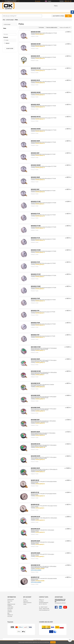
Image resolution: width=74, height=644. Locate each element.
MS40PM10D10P (35, 505)
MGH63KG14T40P (35, 298)
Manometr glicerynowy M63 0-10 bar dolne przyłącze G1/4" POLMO (43, 57)
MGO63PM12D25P (36, 456)
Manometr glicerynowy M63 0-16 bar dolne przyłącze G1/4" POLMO (43, 82)
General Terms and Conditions (11, 605)
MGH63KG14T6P (35, 335)
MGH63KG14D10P (35, 56)
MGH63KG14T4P (35, 311)
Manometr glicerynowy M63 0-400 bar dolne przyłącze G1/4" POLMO (44, 130)
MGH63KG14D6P (35, 189)
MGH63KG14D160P (36, 68)
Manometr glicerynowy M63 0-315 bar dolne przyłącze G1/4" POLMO (44, 118)
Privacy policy (10, 609)
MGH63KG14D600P (36, 165)
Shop (4, 20)
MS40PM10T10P (35, 577)
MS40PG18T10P (35, 492)
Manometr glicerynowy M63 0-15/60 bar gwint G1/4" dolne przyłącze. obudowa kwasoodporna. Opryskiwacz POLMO (44, 361)
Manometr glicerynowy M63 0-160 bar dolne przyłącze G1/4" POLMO (44, 69)
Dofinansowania (11, 599)
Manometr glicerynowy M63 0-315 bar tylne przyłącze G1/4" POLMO (43, 275)
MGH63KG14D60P (35, 177)
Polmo (16, 20)
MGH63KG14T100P (36, 201)
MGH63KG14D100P (36, 44)
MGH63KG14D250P (36, 92)
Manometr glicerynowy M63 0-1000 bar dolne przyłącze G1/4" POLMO (44, 33)
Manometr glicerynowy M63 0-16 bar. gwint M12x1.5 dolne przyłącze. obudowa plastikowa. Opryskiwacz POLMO (44, 446)
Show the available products (52, 28)
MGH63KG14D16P (35, 80)
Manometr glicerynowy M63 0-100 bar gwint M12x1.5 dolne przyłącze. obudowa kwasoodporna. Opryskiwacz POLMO (44, 373)
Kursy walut (10, 616)
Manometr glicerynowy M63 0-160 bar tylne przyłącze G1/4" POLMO (43, 227)
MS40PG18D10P (35, 480)
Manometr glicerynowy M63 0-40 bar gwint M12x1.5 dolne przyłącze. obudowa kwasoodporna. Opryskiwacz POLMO (44, 409)
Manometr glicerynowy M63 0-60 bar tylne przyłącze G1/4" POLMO (43, 324)
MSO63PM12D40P (35, 553)
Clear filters (10, 48)
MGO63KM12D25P (36, 395)
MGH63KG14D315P (36, 117)
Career (9, 603)
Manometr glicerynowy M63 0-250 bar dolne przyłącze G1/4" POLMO (44, 94)
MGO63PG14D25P (35, 432)
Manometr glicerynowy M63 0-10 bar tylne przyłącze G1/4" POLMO (43, 215)
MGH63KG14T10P (35, 214)
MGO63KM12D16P (36, 565)
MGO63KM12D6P (35, 420)
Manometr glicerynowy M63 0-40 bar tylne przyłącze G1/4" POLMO (43, 300)
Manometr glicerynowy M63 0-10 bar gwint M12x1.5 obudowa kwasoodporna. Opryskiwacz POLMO (42, 385)
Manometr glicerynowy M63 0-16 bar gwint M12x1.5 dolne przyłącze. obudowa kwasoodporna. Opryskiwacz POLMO (44, 567)
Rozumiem (53, 642)
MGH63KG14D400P (36, 129)
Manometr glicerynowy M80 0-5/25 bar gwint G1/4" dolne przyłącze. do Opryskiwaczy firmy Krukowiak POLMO (44, 470)
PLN (66, 1)
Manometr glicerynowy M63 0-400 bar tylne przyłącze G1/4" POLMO (43, 288)
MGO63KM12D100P (36, 371)
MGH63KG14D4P (35, 153)
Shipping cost (10, 615)
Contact (25, 604)
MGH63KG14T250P (36, 250)
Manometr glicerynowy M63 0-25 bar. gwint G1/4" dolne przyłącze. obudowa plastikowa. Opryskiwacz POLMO (43, 434)
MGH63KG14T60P (35, 323)
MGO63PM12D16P (36, 444)
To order (25, 599)
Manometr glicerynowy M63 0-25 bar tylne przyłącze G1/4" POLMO (43, 263)
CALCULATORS (41, 11)
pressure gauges (10, 20)
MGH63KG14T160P (36, 226)
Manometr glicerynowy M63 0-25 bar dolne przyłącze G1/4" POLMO (43, 106)
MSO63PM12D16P (35, 529)
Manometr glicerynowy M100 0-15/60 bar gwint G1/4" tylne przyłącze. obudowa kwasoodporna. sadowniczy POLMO (44, 349)
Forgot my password (27, 603)
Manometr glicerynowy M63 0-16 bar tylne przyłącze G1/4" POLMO (43, 239)
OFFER (17, 11)
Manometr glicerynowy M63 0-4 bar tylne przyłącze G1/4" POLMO (43, 312)
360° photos (41, 28)
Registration (26, 601)
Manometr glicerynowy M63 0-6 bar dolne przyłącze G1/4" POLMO (43, 191)
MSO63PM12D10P (35, 517)
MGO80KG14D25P (35, 468)
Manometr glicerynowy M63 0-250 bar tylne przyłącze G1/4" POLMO (43, 251)
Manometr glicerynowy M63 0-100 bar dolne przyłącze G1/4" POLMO (44, 45)
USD (71, 1)
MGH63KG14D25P (35, 104)
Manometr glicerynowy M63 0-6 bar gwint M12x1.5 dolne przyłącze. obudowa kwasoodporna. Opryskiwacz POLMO (43, 421)
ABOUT (10, 11)
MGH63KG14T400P (36, 286)
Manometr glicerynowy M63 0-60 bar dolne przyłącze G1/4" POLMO (43, 178)
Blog (8, 613)
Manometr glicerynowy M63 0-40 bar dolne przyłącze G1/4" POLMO (43, 142)
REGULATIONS (31, 11)
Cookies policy (10, 607)
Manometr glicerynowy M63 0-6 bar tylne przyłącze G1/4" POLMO (43, 336)
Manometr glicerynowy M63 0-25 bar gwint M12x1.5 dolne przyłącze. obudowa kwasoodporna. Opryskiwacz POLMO (44, 397)
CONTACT (50, 11)
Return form (10, 601)
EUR (68, 1)
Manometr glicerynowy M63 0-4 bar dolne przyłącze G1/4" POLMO (43, 154)
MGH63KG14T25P (35, 262)
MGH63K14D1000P (36, 32)
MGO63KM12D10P (36, 383)
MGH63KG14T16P (35, 238)
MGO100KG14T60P (36, 347)
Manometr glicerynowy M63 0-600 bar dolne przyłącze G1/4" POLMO (44, 166)
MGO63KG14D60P (35, 359)
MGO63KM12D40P (36, 408)
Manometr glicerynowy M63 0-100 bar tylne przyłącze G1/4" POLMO (43, 203)
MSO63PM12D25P (35, 541)
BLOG (23, 11)
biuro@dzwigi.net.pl (45, 610)
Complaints (10, 612)
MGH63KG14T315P (36, 274)
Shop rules (10, 610)
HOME (4, 11)
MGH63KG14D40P (35, 141)
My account (38, 1)
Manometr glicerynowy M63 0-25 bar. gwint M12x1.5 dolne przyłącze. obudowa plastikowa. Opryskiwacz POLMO (44, 458)
